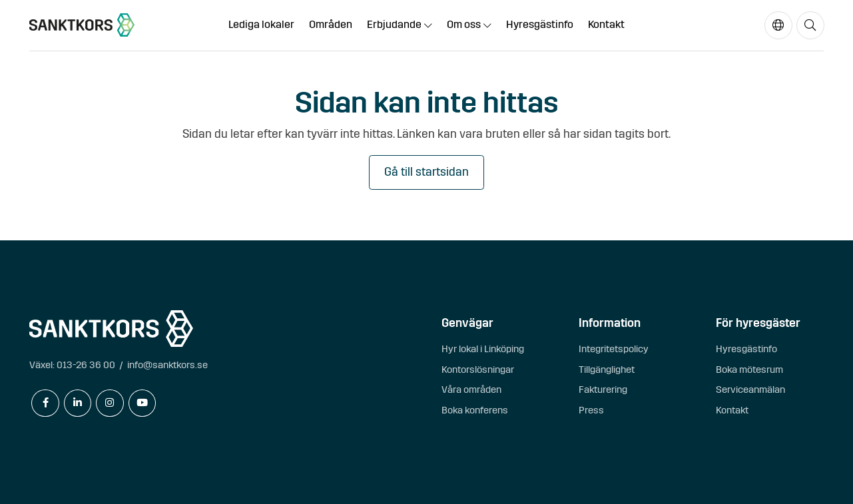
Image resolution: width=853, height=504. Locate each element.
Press (591, 410)
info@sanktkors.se (167, 365)
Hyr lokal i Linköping (483, 349)
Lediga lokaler (261, 24)
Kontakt (606, 24)
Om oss (464, 24)
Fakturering (603, 389)
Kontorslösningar (478, 370)
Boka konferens (475, 410)
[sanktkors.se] (82, 25)
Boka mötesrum (749, 370)
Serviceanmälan (750, 389)
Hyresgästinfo (540, 24)
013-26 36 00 (86, 365)
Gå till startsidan (426, 172)
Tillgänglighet (607, 370)
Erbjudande (394, 24)
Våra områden (471, 389)
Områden (331, 24)
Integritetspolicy (614, 349)
